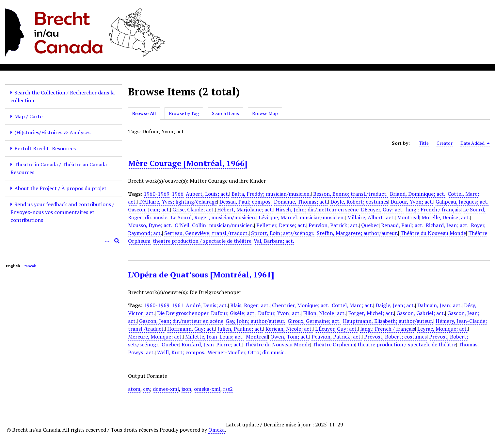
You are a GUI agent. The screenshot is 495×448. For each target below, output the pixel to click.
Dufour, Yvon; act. (412, 202)
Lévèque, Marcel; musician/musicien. (302, 217)
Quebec (370, 225)
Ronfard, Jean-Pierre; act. (212, 344)
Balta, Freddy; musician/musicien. (271, 194)
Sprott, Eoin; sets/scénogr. (283, 233)
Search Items (225, 113)
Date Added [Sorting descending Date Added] (475, 143)
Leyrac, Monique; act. (443, 329)
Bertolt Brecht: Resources (45, 148)
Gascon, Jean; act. (149, 209)
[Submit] (117, 241)
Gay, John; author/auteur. (255, 321)
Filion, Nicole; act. (324, 313)
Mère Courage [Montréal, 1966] (188, 163)
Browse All (144, 113)
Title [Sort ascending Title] (424, 143)
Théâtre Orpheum (334, 344)
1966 (178, 194)
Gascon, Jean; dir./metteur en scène (181, 321)
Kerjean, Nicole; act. (289, 329)
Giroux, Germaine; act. (314, 321)
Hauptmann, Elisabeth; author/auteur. (388, 321)
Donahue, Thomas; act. (301, 202)
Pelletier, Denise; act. (281, 225)
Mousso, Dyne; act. (150, 225)
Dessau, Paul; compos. (246, 202)
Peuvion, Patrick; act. (334, 225)
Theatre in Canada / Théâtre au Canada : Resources (60, 168)
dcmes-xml (166, 389)
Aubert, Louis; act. (208, 194)
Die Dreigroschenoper (183, 313)
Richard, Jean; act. (447, 225)
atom (134, 389)
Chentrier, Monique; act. (301, 305)
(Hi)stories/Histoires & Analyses (52, 132)
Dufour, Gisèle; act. (233, 313)
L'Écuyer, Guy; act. (382, 209)
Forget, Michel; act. (371, 313)
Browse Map (265, 113)
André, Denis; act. (207, 305)
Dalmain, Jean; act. (439, 305)
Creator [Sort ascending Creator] (445, 143)
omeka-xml (207, 389)
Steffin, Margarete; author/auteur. (357, 233)
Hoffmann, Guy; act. (191, 329)
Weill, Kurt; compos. (181, 352)
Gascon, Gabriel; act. (421, 313)
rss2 (228, 389)
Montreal (408, 217)
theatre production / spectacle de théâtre (202, 241)
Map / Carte (28, 116)
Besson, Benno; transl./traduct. (350, 194)
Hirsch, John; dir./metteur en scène (317, 209)
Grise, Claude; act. (194, 209)
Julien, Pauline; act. (240, 329)
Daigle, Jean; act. (395, 305)
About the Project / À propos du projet (60, 188)
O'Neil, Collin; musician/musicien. (214, 225)
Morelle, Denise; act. (446, 217)
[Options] (107, 241)
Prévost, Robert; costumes (395, 337)
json (186, 389)
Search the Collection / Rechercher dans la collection (63, 96)
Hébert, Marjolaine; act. (245, 209)
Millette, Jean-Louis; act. (214, 337)
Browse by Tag (184, 113)
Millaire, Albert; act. (371, 217)
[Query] (64, 241)
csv (147, 389)
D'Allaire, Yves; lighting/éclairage (178, 202)
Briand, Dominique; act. (418, 194)
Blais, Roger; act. (250, 305)
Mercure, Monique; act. (155, 337)
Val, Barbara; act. (274, 241)
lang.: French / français (433, 209)
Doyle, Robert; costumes (359, 202)
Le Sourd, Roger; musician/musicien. (214, 217)
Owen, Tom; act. (290, 337)
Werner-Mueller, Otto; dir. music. (247, 352)
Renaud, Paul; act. (402, 225)
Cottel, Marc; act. (352, 305)
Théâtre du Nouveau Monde (433, 233)
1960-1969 (157, 194)
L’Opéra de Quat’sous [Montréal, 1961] (201, 274)
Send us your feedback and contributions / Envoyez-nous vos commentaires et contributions (62, 212)
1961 (178, 305)
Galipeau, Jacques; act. (462, 202)
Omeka (216, 430)
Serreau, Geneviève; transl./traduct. (207, 233)
